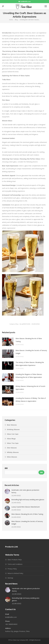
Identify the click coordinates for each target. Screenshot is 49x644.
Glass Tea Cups (13, 443)
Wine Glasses (12, 457)
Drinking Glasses (13, 429)
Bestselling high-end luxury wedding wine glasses (28, 500)
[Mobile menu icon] (46, 6)
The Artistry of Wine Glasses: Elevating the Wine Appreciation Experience (30, 364)
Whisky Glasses (13, 452)
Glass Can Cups (13, 434)
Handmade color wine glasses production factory (25, 491)
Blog (17, 324)
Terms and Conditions (15, 564)
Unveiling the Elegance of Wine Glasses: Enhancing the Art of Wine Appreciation (29, 376)
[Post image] (8, 342)
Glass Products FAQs (15, 560)
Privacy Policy (12, 569)
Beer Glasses (12, 425)
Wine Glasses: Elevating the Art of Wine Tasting (29, 340)
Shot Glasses (12, 448)
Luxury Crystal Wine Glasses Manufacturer (26, 507)
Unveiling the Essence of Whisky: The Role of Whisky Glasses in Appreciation (31, 400)
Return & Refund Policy (15, 573)
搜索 (6, 468)
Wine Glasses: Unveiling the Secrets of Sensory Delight (31, 352)
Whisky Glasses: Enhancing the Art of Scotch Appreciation (30, 388)
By (25, 324)
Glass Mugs (11, 439)
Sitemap (10, 578)
